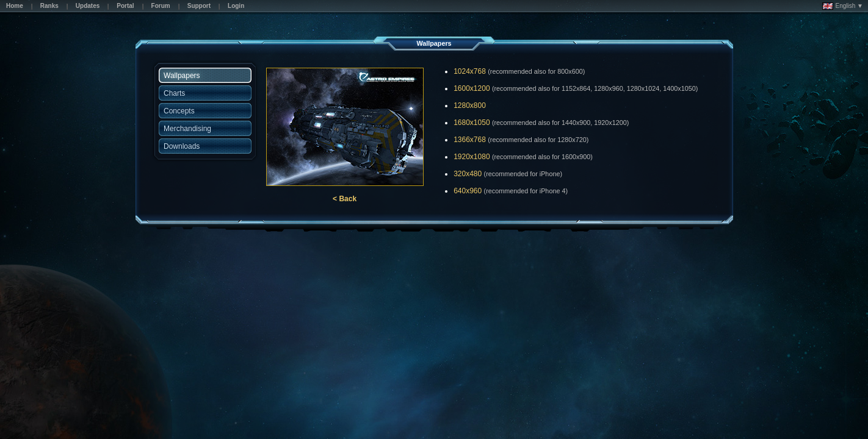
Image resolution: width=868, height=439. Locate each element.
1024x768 (470, 71)
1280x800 (470, 105)
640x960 (468, 191)
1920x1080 (472, 157)
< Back (345, 199)
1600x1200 (472, 88)
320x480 (468, 174)
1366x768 (470, 140)
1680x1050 (472, 123)
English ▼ (843, 6)
